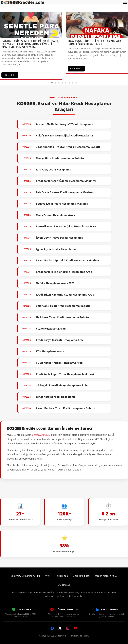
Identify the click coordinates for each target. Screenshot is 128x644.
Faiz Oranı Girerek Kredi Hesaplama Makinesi (65, 192)
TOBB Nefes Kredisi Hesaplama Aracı (59, 363)
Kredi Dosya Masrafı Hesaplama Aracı (60, 340)
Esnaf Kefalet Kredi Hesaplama (56, 397)
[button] (52, 83)
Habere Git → (10, 75)
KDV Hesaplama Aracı (50, 351)
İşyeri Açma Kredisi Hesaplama (56, 249)
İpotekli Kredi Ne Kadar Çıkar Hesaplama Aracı (66, 226)
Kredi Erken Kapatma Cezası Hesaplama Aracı (65, 295)
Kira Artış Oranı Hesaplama (53, 169)
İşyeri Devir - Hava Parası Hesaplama (59, 238)
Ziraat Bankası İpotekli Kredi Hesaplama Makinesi (68, 260)
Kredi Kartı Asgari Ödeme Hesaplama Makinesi (66, 181)
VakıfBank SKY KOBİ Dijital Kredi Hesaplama (64, 135)
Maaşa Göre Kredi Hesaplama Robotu (60, 158)
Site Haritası (64, 585)
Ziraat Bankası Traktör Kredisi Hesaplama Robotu (68, 147)
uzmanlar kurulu (41, 435)
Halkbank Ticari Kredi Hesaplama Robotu (62, 317)
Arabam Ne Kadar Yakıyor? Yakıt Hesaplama (64, 124)
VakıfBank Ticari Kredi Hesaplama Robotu (63, 306)
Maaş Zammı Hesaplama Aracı (55, 215)
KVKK (47, 576)
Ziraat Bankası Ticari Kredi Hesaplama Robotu (65, 408)
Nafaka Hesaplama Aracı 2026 (55, 283)
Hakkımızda (62, 576)
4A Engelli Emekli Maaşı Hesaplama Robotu (64, 385)
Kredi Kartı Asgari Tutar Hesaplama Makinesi (65, 374)
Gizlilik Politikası (81, 576)
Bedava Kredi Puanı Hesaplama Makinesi (62, 204)
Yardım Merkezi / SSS (106, 576)
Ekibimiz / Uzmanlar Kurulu (25, 576)
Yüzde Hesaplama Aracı (51, 329)
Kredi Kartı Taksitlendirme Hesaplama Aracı (64, 272)
